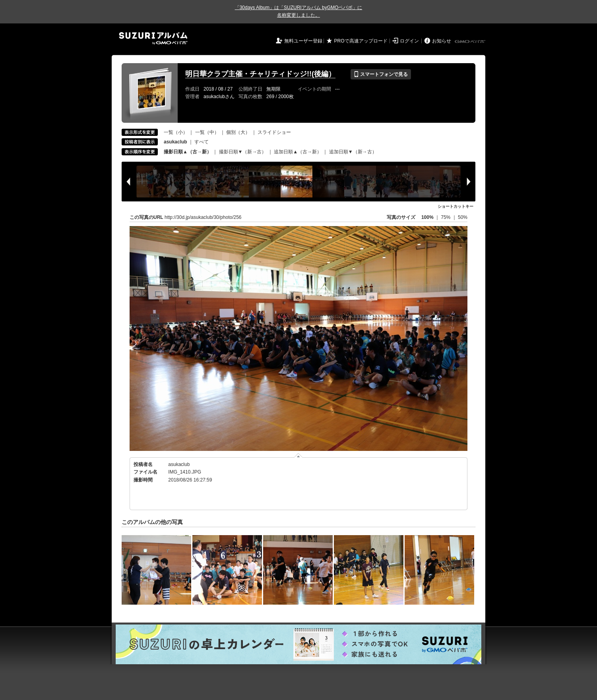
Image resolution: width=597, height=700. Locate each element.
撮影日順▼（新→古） (243, 152)
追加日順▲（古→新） (298, 152)
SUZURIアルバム (153, 38)
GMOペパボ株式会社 (471, 42)
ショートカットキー (456, 206)
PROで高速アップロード (361, 41)
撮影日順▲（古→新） (188, 152)
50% (463, 217)
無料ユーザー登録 (303, 41)
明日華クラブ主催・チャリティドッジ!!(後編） (260, 74)
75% (446, 217)
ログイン (409, 41)
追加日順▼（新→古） (353, 152)
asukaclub (179, 464)
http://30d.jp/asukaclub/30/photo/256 (203, 217)
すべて (202, 142)
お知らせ (442, 41)
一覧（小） (176, 132)
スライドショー (274, 132)
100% (427, 217)
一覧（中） (207, 132)
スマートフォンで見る (381, 74)
